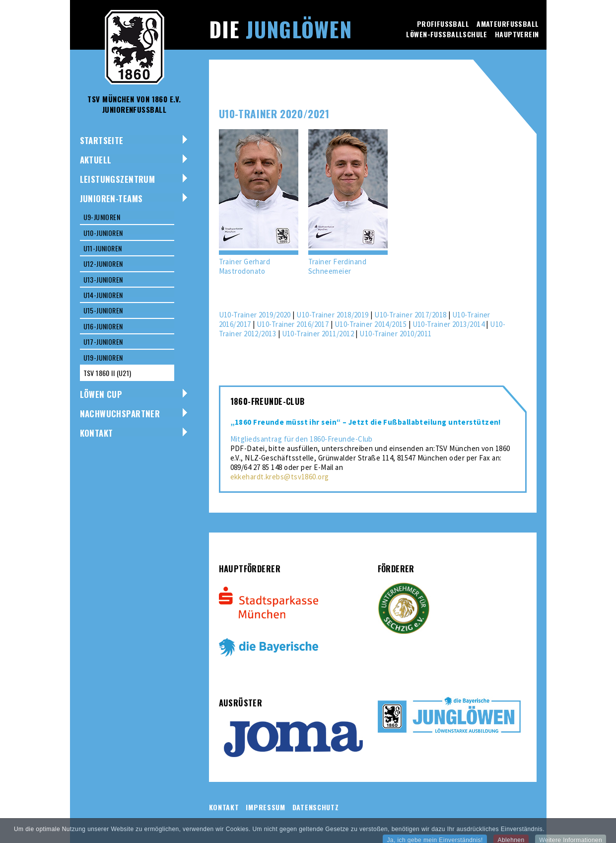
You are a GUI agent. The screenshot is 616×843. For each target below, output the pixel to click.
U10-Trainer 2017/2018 (410, 315)
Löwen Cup (101, 394)
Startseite (102, 140)
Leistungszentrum (118, 179)
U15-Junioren (103, 310)
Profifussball (443, 24)
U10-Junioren (103, 233)
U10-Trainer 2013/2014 (448, 324)
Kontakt (97, 433)
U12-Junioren (103, 264)
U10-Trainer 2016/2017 (293, 324)
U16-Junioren (103, 326)
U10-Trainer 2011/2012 (318, 334)
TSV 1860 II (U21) (107, 373)
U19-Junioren (103, 357)
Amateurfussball (508, 24)
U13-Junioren (103, 279)
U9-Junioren (102, 217)
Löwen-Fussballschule (446, 34)
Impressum (265, 807)
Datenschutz (316, 807)
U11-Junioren (103, 248)
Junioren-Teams (111, 198)
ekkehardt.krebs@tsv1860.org (280, 477)
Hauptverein (517, 34)
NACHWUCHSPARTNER (120, 414)
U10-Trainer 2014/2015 (371, 324)
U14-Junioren (103, 295)
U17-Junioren (103, 342)
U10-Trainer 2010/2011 (395, 334)
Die (280, 29)
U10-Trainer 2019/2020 (255, 315)
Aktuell (96, 160)
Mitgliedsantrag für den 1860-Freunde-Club (302, 439)
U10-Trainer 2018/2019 (332, 315)
